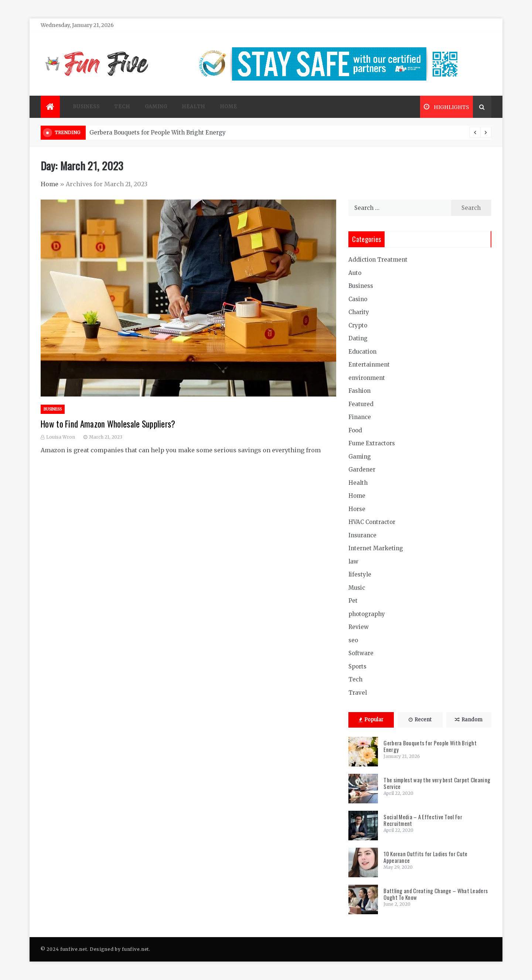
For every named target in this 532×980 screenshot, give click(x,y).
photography (367, 614)
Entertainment (369, 365)
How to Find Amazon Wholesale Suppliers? (108, 424)
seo (353, 640)
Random (469, 720)
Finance (360, 417)
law (353, 562)
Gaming (156, 107)
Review (359, 627)
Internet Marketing (376, 548)
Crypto (358, 325)
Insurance (362, 535)
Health (193, 107)
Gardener (362, 469)
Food (355, 430)
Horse (357, 509)
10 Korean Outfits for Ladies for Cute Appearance (425, 857)
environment (367, 378)
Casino (358, 299)
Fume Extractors (372, 443)
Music (357, 588)
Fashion (359, 391)
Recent (420, 720)
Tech (122, 107)
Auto (355, 273)
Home (228, 107)
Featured (361, 404)
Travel (358, 693)
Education (362, 352)
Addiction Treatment (378, 260)
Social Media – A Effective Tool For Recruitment (423, 820)
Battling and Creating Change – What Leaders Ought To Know (436, 894)
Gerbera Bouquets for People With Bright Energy (158, 132)
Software (361, 653)
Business (86, 107)
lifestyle (360, 574)
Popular (371, 720)
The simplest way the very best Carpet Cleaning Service (437, 783)
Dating (358, 338)
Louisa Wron (61, 437)
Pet (353, 601)
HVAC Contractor (372, 522)
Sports (357, 666)
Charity (359, 312)
